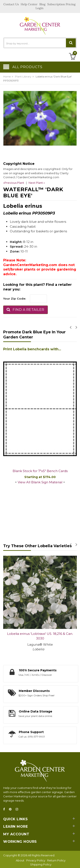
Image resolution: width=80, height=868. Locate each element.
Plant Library (23, 76)
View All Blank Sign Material (40, 482)
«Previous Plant (14, 183)
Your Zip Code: (15, 299)
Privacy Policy (36, 860)
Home (7, 76)
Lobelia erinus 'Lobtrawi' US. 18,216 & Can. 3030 (40, 636)
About (20, 860)
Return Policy (56, 860)
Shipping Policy (41, 864)
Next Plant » (37, 183)
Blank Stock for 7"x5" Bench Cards (40, 471)
